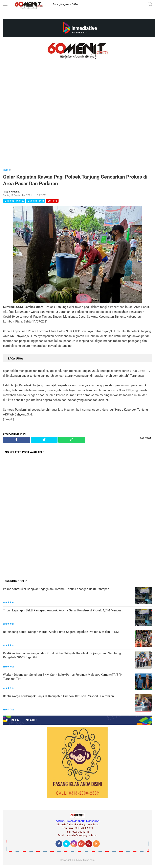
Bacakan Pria (35, 201)
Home (6, 170)
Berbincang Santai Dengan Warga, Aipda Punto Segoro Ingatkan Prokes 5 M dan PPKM (61, 632)
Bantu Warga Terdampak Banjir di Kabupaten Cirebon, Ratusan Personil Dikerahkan (58, 696)
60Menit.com (87, 860)
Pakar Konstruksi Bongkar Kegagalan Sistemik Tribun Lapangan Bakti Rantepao (56, 589)
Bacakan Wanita (14, 201)
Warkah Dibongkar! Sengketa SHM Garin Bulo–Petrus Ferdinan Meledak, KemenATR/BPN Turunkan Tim (63, 677)
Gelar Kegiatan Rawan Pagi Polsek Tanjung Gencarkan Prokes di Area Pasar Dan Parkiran (75, 180)
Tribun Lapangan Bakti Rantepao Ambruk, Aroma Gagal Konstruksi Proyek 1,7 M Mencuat (63, 610)
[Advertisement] (77, 119)
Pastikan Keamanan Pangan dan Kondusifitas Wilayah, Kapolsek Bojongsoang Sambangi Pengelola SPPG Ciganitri (62, 655)
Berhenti (52, 201)
